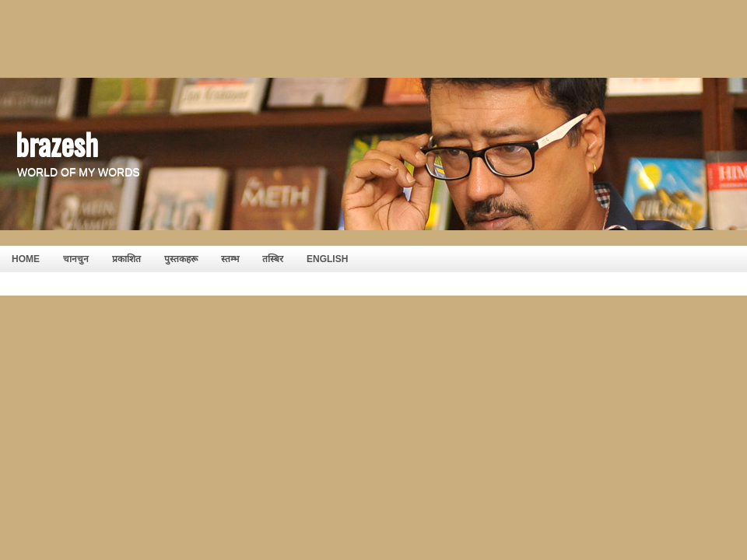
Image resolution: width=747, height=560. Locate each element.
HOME (26, 259)
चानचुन (76, 259)
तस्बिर (273, 259)
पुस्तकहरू (181, 259)
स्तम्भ (230, 259)
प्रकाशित (126, 259)
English (327, 259)
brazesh (57, 143)
